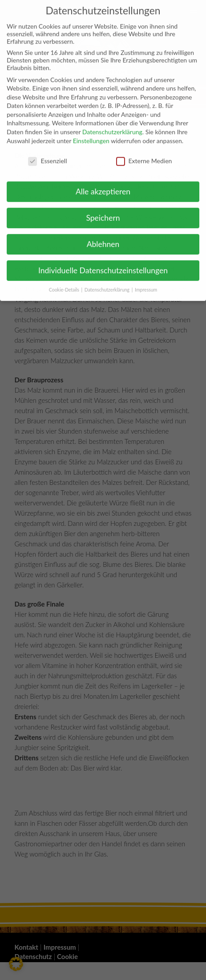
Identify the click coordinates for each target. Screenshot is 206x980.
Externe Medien (144, 155)
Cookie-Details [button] (65, 284)
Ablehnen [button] (103, 239)
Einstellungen (91, 135)
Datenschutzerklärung (112, 126)
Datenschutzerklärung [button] (108, 284)
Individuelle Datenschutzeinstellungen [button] (103, 264)
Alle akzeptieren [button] (103, 186)
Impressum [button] (146, 284)
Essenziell (47, 155)
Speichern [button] (103, 212)
